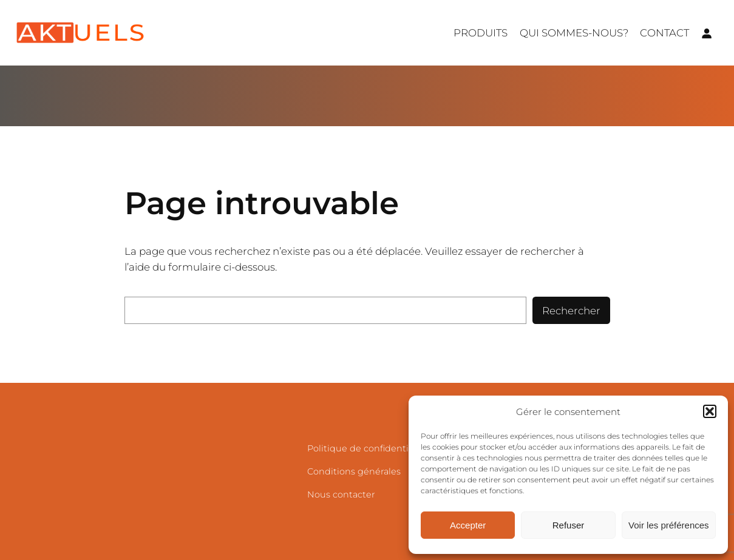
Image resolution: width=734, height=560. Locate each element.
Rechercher (571, 311)
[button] (710, 411)
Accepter (468, 525)
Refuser (569, 525)
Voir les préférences (669, 525)
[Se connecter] (707, 33)
